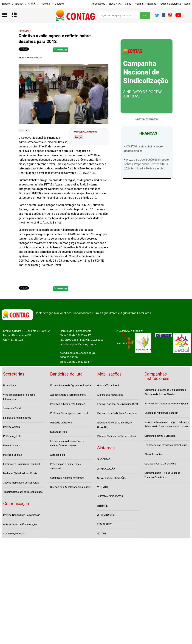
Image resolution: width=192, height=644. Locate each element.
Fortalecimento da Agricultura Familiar (71, 386)
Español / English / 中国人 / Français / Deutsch (33, 4)
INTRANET (103, 506)
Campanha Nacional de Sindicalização (146, 72)
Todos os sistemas (170, 4)
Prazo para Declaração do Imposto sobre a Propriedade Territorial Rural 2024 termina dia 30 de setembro (146, 164)
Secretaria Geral (12, 408)
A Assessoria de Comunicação (20, 524)
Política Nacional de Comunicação (22, 515)
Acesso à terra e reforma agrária (68, 395)
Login (187, 4)
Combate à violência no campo (67, 478)
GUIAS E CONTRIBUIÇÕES (112, 478)
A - (27, 131)
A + (21, 131)
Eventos (152, 4)
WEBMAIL (103, 487)
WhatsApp (60, 49)
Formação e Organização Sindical (21, 464)
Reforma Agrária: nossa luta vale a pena (166, 404)
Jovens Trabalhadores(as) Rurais (21, 483)
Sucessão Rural (59, 432)
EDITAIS (102, 534)
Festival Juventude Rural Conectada (117, 413)
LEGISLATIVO (105, 524)
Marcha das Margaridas (110, 395)
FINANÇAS (25, 31)
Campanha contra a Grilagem (160, 436)
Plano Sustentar (153, 454)
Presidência (10, 386)
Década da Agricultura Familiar (161, 413)
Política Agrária (11, 427)
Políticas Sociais (12, 455)
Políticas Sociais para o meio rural (69, 413)
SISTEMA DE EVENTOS (110, 496)
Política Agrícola (12, 436)
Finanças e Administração (17, 418)
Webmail (139, 4)
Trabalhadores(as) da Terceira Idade (23, 492)
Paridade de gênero (61, 423)
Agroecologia (58, 455)
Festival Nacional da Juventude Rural (117, 404)
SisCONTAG (115, 4)
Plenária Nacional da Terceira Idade (117, 436)
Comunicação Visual (14, 534)
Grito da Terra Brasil (108, 386)
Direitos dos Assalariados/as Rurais (70, 487)
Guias (128, 4)
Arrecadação (98, 4)
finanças (78, 137)
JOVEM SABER (106, 515)
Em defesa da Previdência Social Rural (166, 445)
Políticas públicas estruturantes (68, 404)
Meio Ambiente (12, 446)
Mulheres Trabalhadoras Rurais (20, 473)
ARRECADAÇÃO (106, 469)
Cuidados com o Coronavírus (160, 464)
